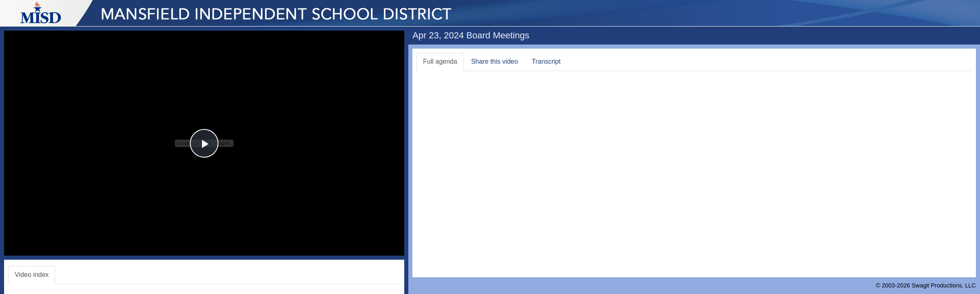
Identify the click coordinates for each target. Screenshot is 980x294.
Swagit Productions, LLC (944, 285)
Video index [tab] (32, 275)
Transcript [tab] (546, 61)
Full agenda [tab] (440, 61)
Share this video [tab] (495, 61)
